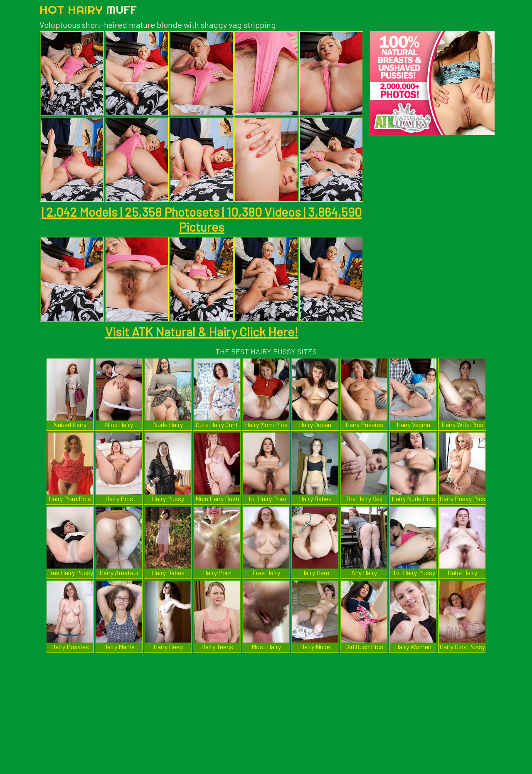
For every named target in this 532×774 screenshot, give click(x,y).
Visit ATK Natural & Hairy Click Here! (202, 331)
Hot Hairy (88, 9)
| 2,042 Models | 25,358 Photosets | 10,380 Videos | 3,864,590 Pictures (202, 219)
